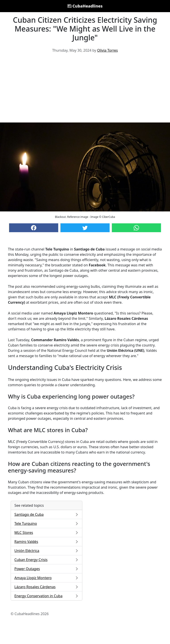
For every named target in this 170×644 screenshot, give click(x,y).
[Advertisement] (85, 89)
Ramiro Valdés (46, 542)
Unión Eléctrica (46, 551)
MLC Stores (46, 533)
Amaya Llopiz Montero (46, 578)
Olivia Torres (107, 50)
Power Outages (46, 569)
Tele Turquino (46, 523)
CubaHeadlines (85, 6)
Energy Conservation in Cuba (46, 596)
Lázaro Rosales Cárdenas (46, 587)
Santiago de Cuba (46, 514)
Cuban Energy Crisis (46, 560)
